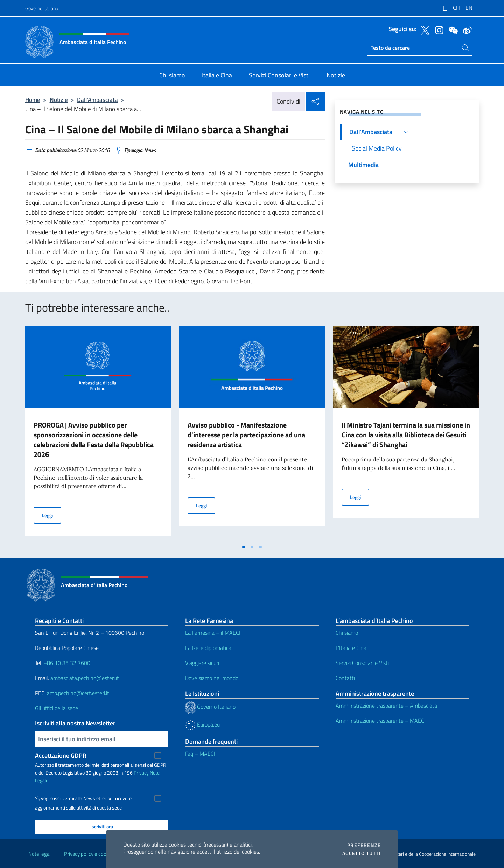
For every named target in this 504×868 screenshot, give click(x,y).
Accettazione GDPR (61, 755)
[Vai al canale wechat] (451, 29)
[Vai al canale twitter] (423, 29)
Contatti (345, 678)
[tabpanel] (98, 433)
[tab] (244, 547)
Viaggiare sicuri (202, 663)
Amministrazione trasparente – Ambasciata (386, 706)
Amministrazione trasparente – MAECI (381, 721)
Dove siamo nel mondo (212, 678)
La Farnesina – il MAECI (213, 633)
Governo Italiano (42, 8)
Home (33, 100)
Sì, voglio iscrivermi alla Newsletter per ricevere (83, 798)
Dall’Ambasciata (97, 100)
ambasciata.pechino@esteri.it (85, 678)
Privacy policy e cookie (88, 854)
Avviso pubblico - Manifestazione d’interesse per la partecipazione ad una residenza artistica (246, 435)
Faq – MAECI (200, 754)
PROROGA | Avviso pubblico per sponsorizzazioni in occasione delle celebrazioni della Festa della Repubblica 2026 (94, 440)
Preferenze (364, 845)
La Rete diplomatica (208, 648)
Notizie (59, 100)
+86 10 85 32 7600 (67, 663)
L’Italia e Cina (351, 648)
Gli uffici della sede (57, 708)
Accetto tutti (362, 853)
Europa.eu (202, 724)
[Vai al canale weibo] (465, 29)
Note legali (40, 854)
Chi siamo (347, 633)
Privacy (141, 773)
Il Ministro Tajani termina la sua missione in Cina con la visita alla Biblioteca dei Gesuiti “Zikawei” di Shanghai (406, 435)
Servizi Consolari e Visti (362, 663)
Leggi (52, 515)
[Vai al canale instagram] (437, 29)
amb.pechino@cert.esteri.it (78, 693)
